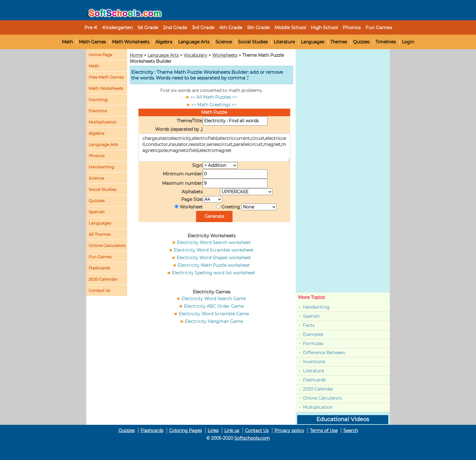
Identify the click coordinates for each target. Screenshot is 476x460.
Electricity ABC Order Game (214, 306)
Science (224, 42)
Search (351, 431)
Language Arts (194, 42)
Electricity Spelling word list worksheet (214, 273)
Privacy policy (289, 431)
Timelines (386, 42)
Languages (313, 42)
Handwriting (101, 167)
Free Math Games (106, 77)
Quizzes (361, 42)
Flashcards (314, 380)
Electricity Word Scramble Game (214, 314)
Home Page (100, 55)
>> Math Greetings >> (214, 105)
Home (136, 55)
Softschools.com (252, 438)
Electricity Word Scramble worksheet (214, 250)
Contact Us (257, 431)
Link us (232, 431)
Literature (284, 42)
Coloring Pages (185, 431)
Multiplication (103, 122)
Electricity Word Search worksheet (214, 242)
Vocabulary (195, 55)
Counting (98, 100)
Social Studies (253, 42)
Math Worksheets (131, 42)
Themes (339, 42)
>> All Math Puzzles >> (214, 97)
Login (408, 42)
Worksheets (225, 55)
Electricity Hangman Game (214, 321)
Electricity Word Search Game (214, 299)
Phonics (97, 156)
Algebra (164, 42)
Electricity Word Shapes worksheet (214, 258)
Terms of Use (324, 431)
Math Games (92, 42)
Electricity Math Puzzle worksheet (214, 265)
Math (67, 42)
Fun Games (379, 27)
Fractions (98, 111)
